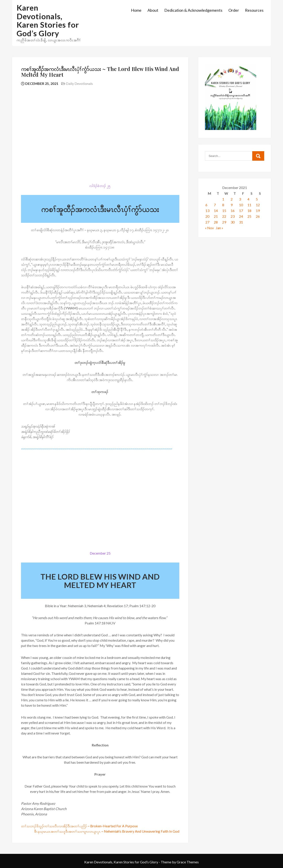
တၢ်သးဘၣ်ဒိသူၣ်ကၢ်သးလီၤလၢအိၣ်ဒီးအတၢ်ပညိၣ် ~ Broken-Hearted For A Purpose (79, 826)
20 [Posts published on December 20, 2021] (207, 216)
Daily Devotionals (79, 83)
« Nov (209, 228)
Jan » (220, 228)
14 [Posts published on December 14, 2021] (216, 211)
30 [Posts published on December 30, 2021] (233, 222)
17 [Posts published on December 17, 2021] (241, 211)
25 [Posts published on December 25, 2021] (249, 216)
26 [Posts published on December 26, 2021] (258, 216)
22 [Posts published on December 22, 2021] (224, 216)
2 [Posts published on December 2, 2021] (232, 199)
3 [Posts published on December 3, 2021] (240, 199)
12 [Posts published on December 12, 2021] (258, 205)
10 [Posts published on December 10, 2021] (241, 205)
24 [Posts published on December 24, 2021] (241, 216)
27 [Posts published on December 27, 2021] (207, 222)
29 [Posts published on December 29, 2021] (224, 222)
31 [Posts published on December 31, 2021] (241, 222)
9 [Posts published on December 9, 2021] (232, 205)
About (153, 10)
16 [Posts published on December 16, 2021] (233, 211)
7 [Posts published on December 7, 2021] (215, 205)
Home (136, 10)
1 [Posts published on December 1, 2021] (223, 199)
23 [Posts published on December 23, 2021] (233, 216)
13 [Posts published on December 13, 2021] (207, 211)
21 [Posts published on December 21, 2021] (216, 216)
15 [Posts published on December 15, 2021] (224, 211)
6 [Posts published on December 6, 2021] (206, 205)
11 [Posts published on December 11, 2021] (249, 205)
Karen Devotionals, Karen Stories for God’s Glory (48, 20)
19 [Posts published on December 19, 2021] (258, 211)
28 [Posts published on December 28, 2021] (216, 222)
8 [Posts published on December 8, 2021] (223, 205)
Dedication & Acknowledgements (193, 10)
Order (234, 10)
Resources (254, 10)
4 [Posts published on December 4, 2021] (248, 199)
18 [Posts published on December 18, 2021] (249, 211)
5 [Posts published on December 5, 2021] (257, 199)
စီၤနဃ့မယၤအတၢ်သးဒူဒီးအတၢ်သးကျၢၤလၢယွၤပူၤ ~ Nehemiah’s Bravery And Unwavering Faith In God (107, 831)
